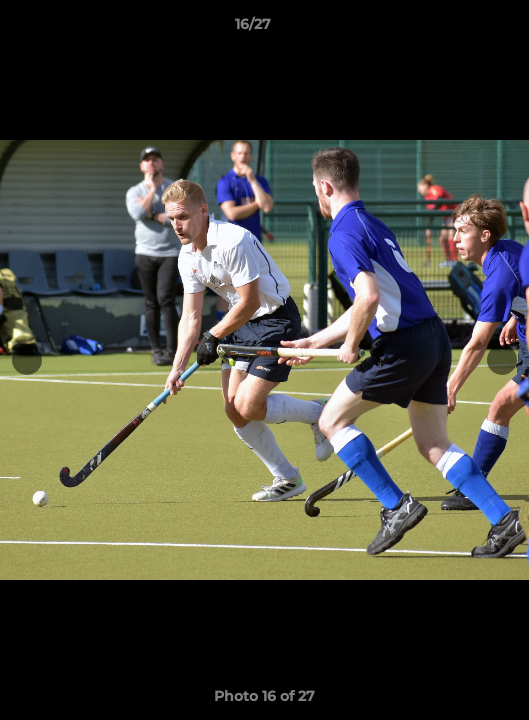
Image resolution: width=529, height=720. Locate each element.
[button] (457, 29)
